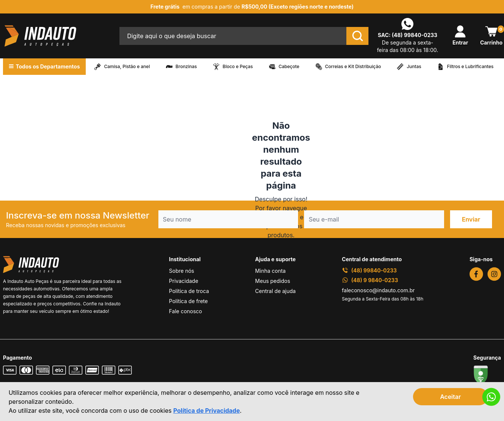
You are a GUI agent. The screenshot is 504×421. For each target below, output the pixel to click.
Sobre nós (181, 271)
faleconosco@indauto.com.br (378, 290)
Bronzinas (186, 67)
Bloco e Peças (238, 67)
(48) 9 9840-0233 (370, 280)
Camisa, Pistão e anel (127, 67)
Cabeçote (289, 67)
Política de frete (188, 301)
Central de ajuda (275, 291)
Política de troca (189, 291)
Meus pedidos (272, 281)
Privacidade (183, 281)
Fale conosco (185, 311)
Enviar (471, 219)
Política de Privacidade (207, 411)
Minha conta (270, 271)
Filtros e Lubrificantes (470, 67)
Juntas (414, 67)
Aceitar (450, 397)
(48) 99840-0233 (415, 35)
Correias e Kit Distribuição (353, 67)
